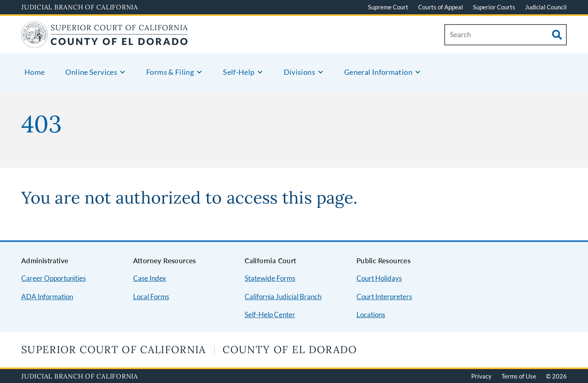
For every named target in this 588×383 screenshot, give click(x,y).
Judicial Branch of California (80, 7)
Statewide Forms (270, 278)
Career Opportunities (53, 278)
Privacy (481, 376)
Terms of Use (519, 376)
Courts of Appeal (441, 7)
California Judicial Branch (283, 297)
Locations (371, 315)
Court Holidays (379, 278)
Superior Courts (494, 7)
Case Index (150, 278)
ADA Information (47, 297)
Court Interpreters (384, 297)
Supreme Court (388, 7)
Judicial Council (546, 7)
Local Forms (151, 297)
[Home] (105, 43)
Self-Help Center (270, 315)
